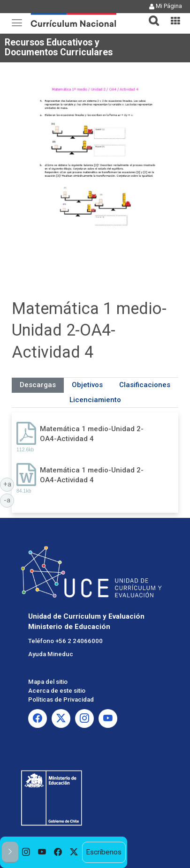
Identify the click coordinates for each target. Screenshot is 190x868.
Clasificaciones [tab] (145, 385)
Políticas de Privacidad (61, 700)
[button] (150, 15)
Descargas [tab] (38, 385)
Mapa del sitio (48, 682)
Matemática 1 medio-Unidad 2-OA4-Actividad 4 (92, 434)
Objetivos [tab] (87, 385)
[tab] (150, 15)
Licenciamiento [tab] (95, 400)
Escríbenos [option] (104, 852)
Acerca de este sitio (57, 691)
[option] (26, 852)
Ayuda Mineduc (51, 654)
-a (9, 500)
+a (9, 484)
